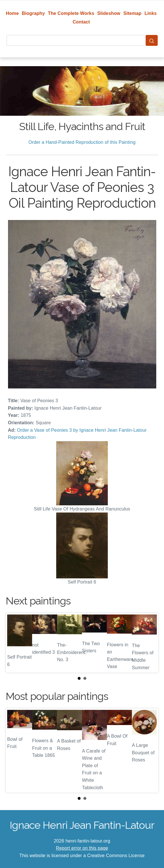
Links (151, 13)
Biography (33, 13)
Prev (15, 643)
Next (149, 643)
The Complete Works (71, 13)
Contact (81, 22)
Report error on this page (82, 848)
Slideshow (109, 13)
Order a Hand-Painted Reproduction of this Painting (82, 142)
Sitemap (132, 13)
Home (12, 13)
